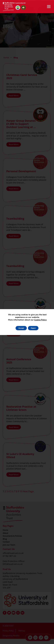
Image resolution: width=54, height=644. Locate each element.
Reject (33, 328)
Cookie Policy (40, 320)
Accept (21, 328)
